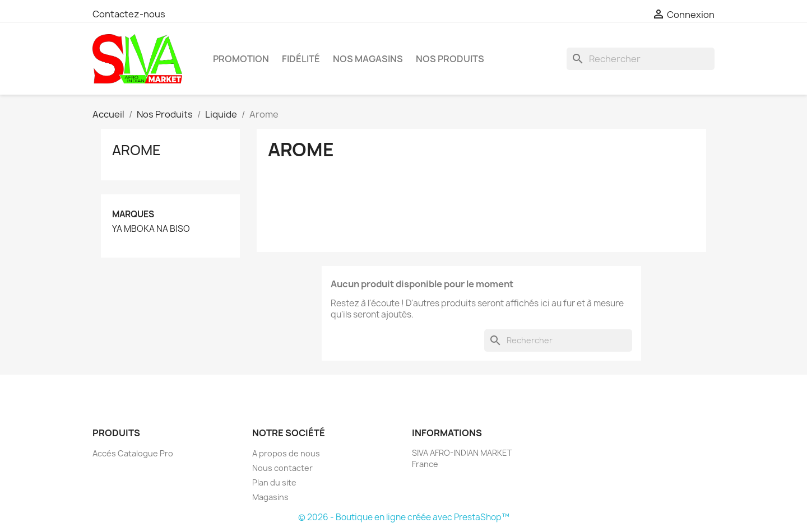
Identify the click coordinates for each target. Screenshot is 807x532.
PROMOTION (241, 59)
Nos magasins (368, 59)
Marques (133, 214)
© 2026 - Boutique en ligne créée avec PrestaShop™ (404, 517)
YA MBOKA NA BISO (151, 229)
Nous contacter (282, 468)
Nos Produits (450, 59)
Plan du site (274, 482)
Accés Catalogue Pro (133, 453)
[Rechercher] (641, 59)
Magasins (270, 497)
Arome (136, 150)
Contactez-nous (129, 14)
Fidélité (301, 59)
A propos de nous (286, 453)
